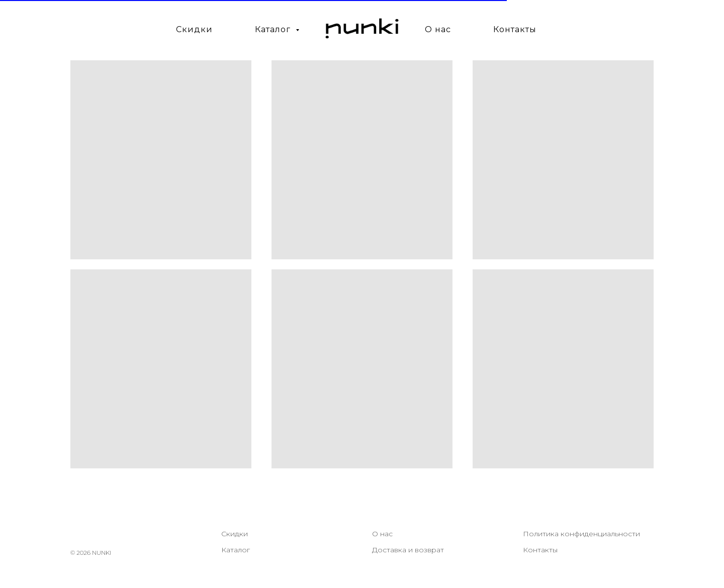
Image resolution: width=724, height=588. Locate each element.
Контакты (515, 29)
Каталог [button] (274, 29)
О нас (438, 29)
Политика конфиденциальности (581, 534)
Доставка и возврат (408, 550)
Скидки (194, 29)
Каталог (236, 550)
